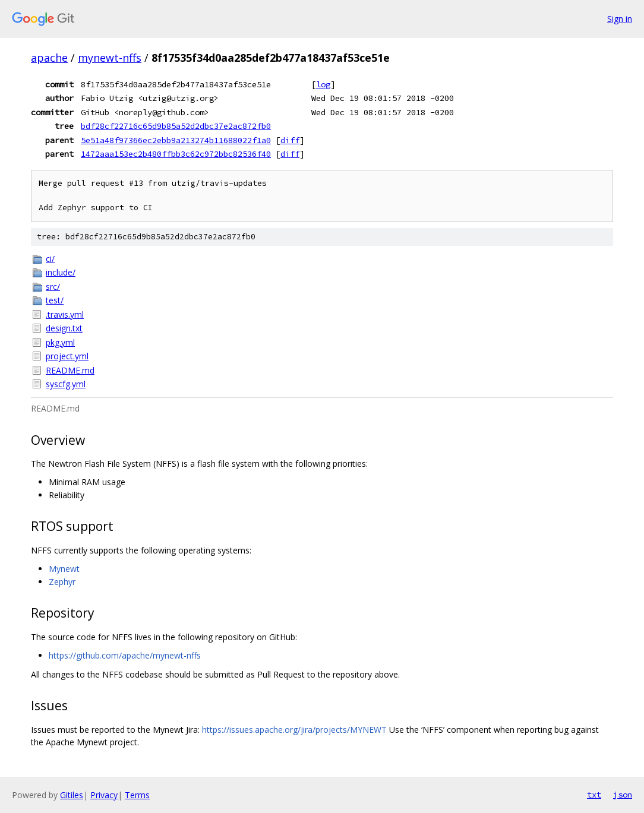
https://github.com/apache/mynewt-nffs (125, 655)
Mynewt (64, 569)
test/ (55, 300)
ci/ (50, 259)
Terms (137, 795)
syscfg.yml (66, 384)
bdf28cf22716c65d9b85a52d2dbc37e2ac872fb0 (176, 126)
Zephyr (62, 582)
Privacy (104, 795)
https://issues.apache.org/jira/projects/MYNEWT (294, 730)
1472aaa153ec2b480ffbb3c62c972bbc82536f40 (176, 154)
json (623, 795)
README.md (70, 370)
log (323, 84)
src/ (53, 287)
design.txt (64, 328)
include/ (61, 272)
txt (594, 795)
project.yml (67, 356)
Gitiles (72, 795)
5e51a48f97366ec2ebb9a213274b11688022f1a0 (176, 140)
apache (49, 58)
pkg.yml (60, 342)
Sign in (620, 19)
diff (290, 140)
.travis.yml (65, 314)
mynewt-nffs (110, 58)
